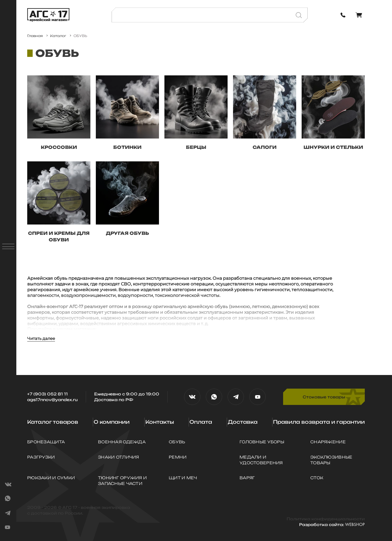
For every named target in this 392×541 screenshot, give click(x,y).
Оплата (201, 422)
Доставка (243, 422)
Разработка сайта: (332, 525)
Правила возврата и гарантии (319, 422)
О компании (112, 422)
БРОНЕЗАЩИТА (46, 442)
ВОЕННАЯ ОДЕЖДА (122, 442)
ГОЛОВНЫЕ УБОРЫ (262, 442)
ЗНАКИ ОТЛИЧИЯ (119, 457)
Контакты (160, 422)
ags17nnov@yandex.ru (52, 400)
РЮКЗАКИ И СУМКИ (51, 478)
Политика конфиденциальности (326, 519)
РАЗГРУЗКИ (41, 457)
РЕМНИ (178, 457)
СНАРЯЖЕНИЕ (328, 442)
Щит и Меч (183, 478)
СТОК (317, 478)
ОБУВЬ (177, 442)
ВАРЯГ (247, 478)
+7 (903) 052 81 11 (48, 394)
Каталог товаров (53, 422)
